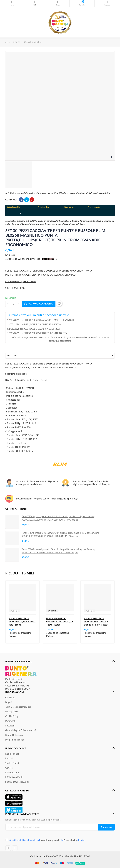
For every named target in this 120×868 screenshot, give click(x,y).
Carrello (9, 768)
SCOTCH (14, 611)
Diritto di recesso (14, 735)
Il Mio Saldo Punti (14, 777)
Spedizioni (10, 726)
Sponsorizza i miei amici (17, 782)
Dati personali (12, 754)
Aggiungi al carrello (39, 304)
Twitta (27, 200)
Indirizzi (9, 758)
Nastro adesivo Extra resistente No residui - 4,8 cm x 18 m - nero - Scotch (96, 622)
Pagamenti (10, 721)
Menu (12, 2)
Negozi (9, 702)
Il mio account (12, 772)
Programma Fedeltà (15, 740)
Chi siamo (10, 697)
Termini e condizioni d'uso (18, 707)
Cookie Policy (12, 716)
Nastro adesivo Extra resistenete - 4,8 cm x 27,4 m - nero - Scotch (60, 622)
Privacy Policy (12, 712)
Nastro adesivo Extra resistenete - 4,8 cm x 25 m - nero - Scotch (22, 622)
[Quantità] (13, 304)
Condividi (21, 200)
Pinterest (32, 200)
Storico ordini (12, 763)
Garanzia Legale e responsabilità (21, 730)
